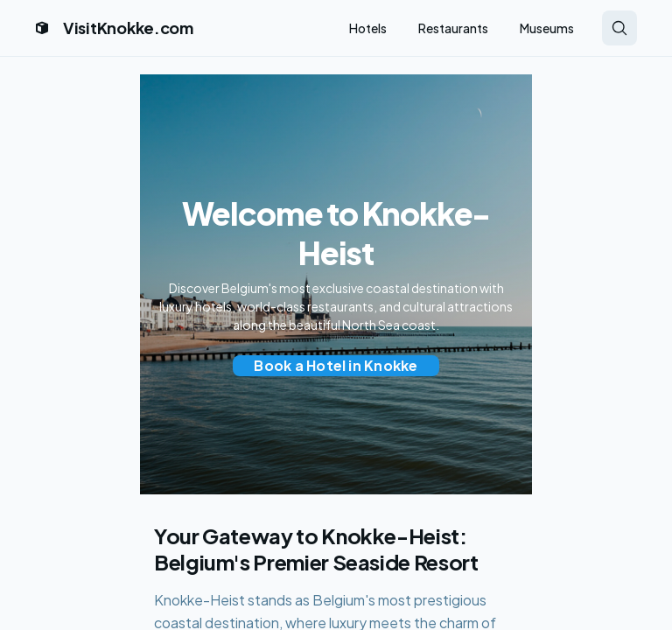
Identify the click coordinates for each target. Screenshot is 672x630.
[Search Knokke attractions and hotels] (619, 28)
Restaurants (453, 28)
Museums (547, 28)
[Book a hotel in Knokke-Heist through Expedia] (336, 366)
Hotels (368, 28)
